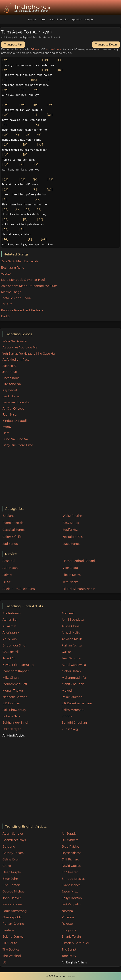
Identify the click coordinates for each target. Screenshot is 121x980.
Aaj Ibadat (10, 390)
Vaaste (6, 274)
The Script (69, 950)
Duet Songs (71, 544)
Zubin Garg (70, 729)
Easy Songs (71, 523)
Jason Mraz (70, 891)
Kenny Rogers (13, 904)
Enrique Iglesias (73, 879)
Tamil (43, 19)
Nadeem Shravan (15, 697)
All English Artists (74, 962)
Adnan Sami (11, 620)
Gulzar (66, 652)
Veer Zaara (70, 568)
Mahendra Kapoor (16, 671)
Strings (67, 716)
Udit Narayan (12, 729)
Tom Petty (69, 956)
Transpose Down (106, 45)
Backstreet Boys (14, 840)
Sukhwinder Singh (16, 723)
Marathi (53, 19)
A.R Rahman (12, 613)
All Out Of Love (13, 409)
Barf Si (6, 316)
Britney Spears (13, 853)
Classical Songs (13, 530)
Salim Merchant (73, 710)
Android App (54, 49)
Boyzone (9, 847)
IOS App (35, 49)
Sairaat (8, 575)
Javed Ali (9, 658)
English (65, 19)
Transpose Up (13, 45)
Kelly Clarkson (72, 898)
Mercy (7, 427)
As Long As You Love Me (20, 347)
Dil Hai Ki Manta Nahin (79, 589)
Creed (7, 866)
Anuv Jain (10, 639)
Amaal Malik (71, 633)
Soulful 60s (70, 530)
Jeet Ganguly (71, 658)
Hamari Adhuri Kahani (79, 561)
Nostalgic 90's (73, 537)
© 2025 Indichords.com (61, 976)
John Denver (12, 898)
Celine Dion (11, 859)
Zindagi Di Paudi (15, 421)
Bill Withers (70, 840)
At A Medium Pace (16, 360)
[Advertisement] (62, 477)
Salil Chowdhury (14, 710)
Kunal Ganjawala (74, 665)
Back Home (11, 396)
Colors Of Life (12, 537)
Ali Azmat (10, 626)
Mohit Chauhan (73, 684)
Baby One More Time (18, 445)
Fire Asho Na (12, 384)
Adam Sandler (13, 834)
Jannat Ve (10, 372)
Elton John (10, 879)
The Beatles (11, 950)
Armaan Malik (72, 639)
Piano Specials (13, 523)
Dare (6, 433)
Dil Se (7, 582)
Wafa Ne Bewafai (15, 341)
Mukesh (67, 691)
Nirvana (67, 911)
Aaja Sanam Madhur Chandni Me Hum (29, 286)
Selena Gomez (13, 937)
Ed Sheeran (70, 872)
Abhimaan (10, 568)
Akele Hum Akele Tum (19, 589)
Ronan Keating (13, 924)
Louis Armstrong (15, 911)
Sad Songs (10, 544)
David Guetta (71, 866)
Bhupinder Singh (15, 645)
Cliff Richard (70, 859)
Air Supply (69, 834)
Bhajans (8, 516)
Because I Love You (16, 402)
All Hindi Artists (14, 736)
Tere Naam (70, 582)
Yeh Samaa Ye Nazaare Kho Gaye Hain (30, 354)
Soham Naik (11, 716)
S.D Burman (11, 703)
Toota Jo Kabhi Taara (16, 298)
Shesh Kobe (11, 378)
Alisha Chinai (71, 626)
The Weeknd (12, 956)
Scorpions (69, 930)
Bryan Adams (71, 853)
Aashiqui (9, 561)
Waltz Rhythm (73, 516)
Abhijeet (68, 613)
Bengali (32, 19)
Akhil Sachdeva (73, 620)
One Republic (12, 917)
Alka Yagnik (11, 633)
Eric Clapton (11, 885)
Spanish (77, 19)
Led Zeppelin (71, 904)
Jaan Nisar (10, 415)
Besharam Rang (13, 268)
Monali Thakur (13, 691)
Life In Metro (72, 575)
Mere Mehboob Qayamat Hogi (23, 280)
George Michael (14, 891)
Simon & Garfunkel (75, 943)
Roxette (67, 924)
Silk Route (10, 943)
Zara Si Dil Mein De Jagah (20, 261)
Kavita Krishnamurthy (18, 665)
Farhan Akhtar (72, 645)
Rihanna (68, 917)
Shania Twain (71, 937)
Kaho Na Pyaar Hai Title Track (22, 310)
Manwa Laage (11, 292)
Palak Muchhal (72, 697)
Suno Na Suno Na (15, 439)
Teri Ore (7, 304)
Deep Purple (12, 872)
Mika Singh (11, 678)
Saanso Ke (10, 366)
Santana (9, 930)
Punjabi (89, 19)
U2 (5, 962)
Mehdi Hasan (71, 671)
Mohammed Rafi (15, 684)
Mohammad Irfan (74, 678)
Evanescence (71, 885)
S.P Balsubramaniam (77, 703)
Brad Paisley (70, 847)
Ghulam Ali (11, 652)
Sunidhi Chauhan (74, 723)
